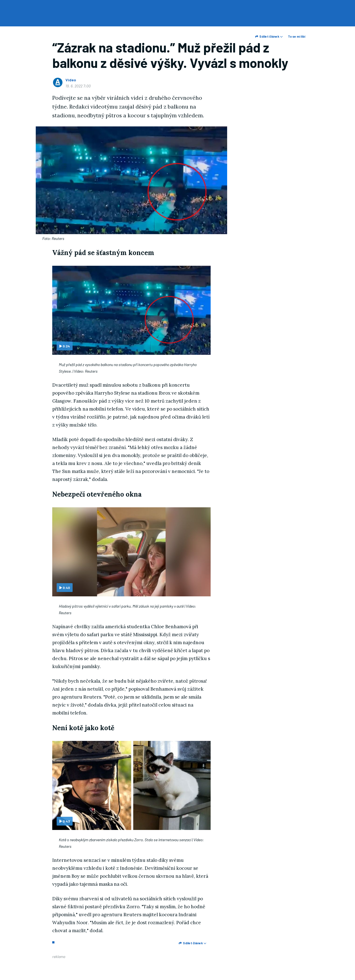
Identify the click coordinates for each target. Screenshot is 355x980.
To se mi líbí (297, 36)
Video (71, 80)
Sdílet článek (269, 36)
